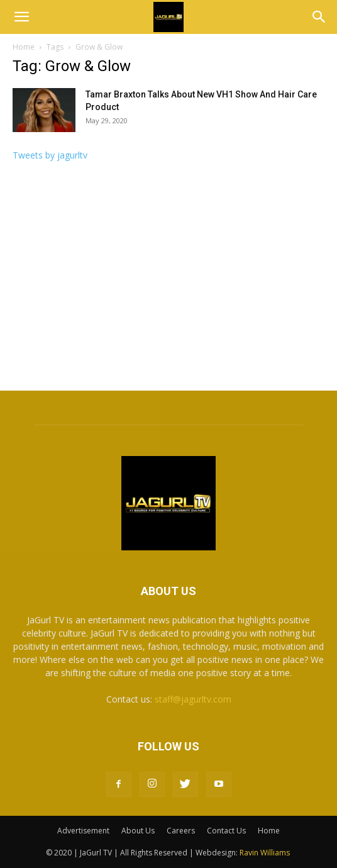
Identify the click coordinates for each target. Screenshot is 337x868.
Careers (181, 831)
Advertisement (83, 831)
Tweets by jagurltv (50, 155)
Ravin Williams (266, 853)
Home (24, 47)
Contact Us (226, 831)
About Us (138, 831)
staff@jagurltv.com (193, 699)
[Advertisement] (168, 280)
